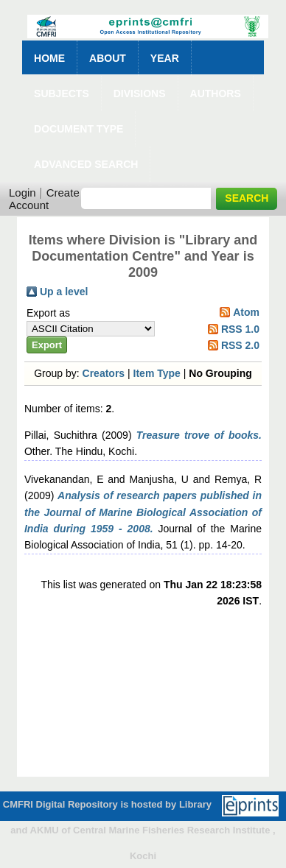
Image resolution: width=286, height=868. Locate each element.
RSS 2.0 (240, 345)
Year (165, 58)
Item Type (157, 373)
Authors (216, 93)
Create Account (44, 199)
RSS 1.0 (240, 329)
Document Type (79, 129)
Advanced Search (86, 164)
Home (49, 58)
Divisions (140, 93)
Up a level (64, 292)
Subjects (62, 93)
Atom (246, 312)
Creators (104, 373)
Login (22, 193)
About (108, 58)
